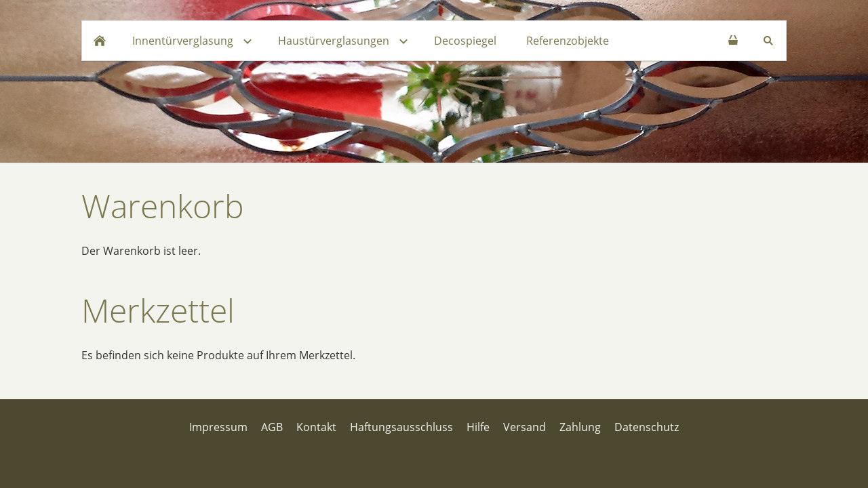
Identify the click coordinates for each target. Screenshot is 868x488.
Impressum (218, 427)
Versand (525, 427)
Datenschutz (647, 427)
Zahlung (580, 427)
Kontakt (316, 427)
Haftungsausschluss (401, 427)
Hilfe (478, 427)
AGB (272, 427)
